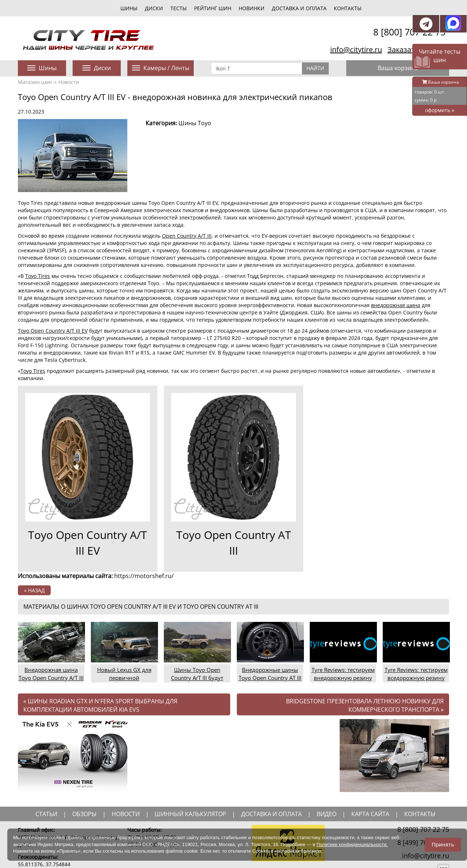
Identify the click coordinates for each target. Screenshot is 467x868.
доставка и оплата (271, 814)
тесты (179, 8)
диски (154, 8)
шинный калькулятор (190, 814)
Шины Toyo (195, 123)
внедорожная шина (396, 305)
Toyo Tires (38, 276)
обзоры (84, 814)
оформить (440, 110)
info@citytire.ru (356, 49)
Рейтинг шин (213, 8)
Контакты (348, 8)
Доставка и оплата (299, 8)
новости (126, 814)
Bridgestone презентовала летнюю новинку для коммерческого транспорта (365, 705)
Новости (69, 82)
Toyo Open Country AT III (234, 543)
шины (129, 8)
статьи (46, 814)
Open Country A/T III (187, 236)
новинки (252, 8)
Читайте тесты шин (440, 56)
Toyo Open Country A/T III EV (53, 331)
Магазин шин (35, 82)
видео (327, 814)
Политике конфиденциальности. (352, 844)
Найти (315, 68)
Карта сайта (370, 814)
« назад (34, 590)
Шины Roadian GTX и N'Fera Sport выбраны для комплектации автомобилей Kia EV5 (100, 705)
